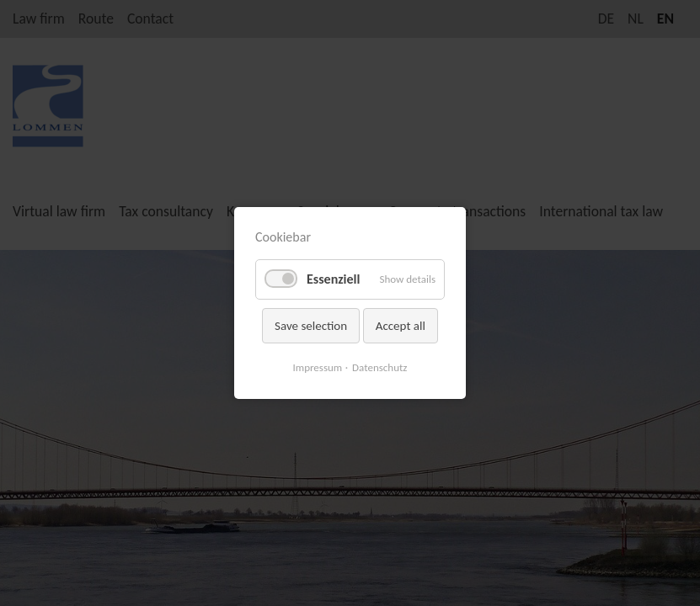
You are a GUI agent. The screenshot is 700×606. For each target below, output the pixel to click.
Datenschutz (379, 367)
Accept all (401, 326)
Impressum (318, 367)
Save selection (311, 326)
